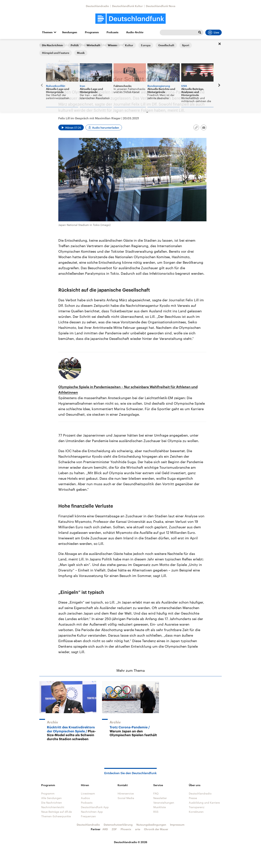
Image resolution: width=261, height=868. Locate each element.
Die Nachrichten (52, 803)
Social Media (126, 798)
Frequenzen (88, 816)
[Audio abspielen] (71, 127)
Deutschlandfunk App (95, 807)
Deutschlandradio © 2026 (131, 842)
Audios (85, 798)
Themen (47, 32)
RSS (156, 812)
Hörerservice (126, 793)
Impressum (177, 825)
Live (214, 32)
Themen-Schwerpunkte (56, 816)
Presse (193, 798)
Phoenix (126, 829)
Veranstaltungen (164, 803)
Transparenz (197, 807)
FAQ (156, 793)
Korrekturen (196, 812)
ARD (105, 829)
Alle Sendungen (65, 45)
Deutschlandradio (97, 6)
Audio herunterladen (106, 128)
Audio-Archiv (135, 32)
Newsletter (160, 798)
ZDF (114, 829)
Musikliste (160, 807)
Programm (92, 32)
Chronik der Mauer (156, 829)
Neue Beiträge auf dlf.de (57, 812)
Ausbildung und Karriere (204, 803)
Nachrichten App (92, 812)
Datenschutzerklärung (118, 825)
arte (138, 829)
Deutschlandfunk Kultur (127, 6)
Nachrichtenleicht (53, 807)
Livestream (88, 793)
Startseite (45, 45)
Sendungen (70, 32)
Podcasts (112, 32)
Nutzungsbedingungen (151, 825)
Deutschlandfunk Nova (161, 6)
